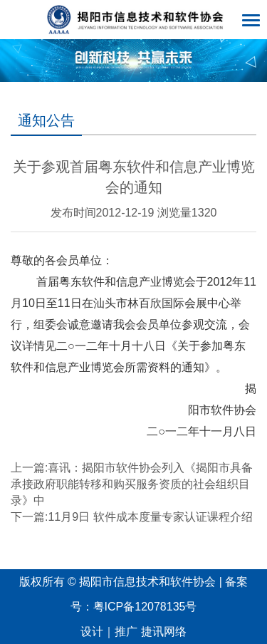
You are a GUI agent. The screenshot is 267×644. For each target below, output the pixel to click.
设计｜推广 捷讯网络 (133, 632)
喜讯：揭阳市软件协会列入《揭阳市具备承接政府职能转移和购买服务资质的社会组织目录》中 (132, 484)
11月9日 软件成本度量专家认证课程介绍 (150, 517)
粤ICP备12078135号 (145, 607)
